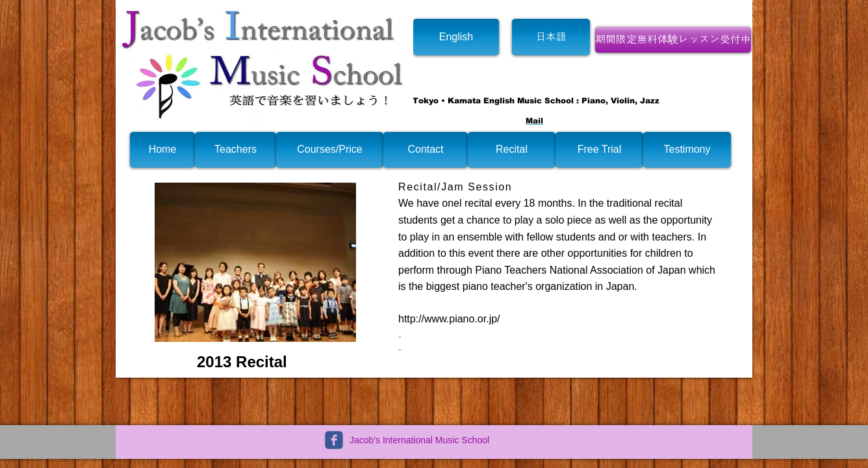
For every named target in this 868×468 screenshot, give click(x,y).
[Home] (162, 150)
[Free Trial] (599, 150)
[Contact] (426, 150)
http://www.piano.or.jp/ (449, 319)
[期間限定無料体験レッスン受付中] (673, 40)
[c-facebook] (334, 440)
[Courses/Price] (330, 150)
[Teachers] (236, 150)
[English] (456, 37)
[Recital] (512, 150)
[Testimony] (687, 150)
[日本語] (551, 37)
